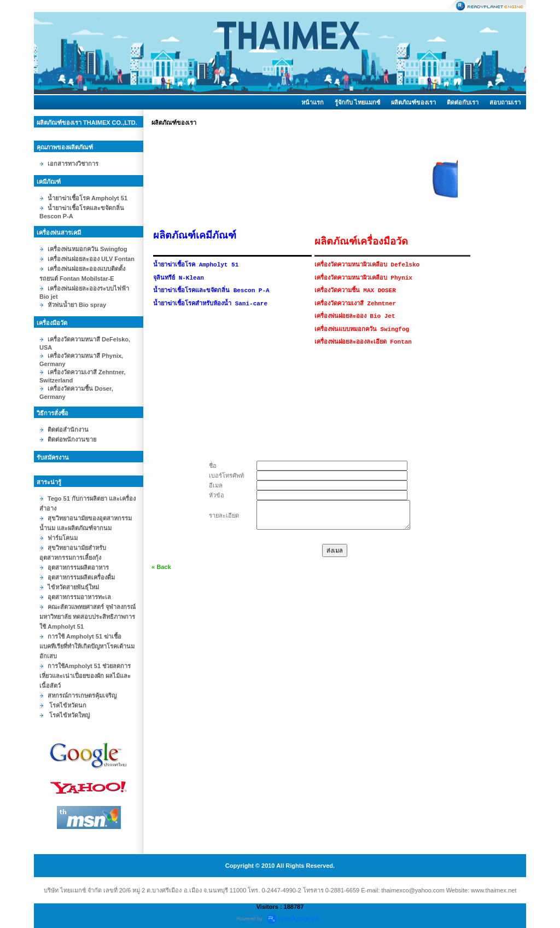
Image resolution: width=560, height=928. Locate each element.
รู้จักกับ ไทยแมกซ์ (357, 102)
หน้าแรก (313, 102)
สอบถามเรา (505, 102)
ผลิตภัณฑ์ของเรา (413, 102)
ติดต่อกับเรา (463, 102)
